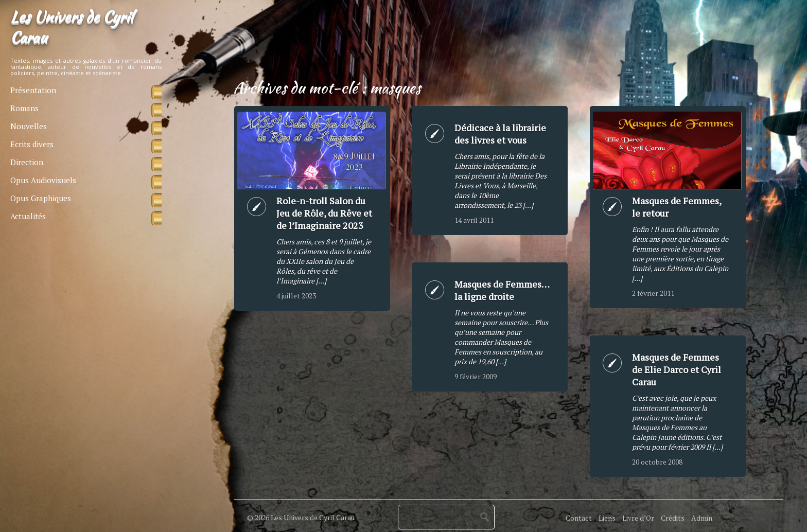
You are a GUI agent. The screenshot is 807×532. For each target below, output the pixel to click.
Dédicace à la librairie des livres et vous (500, 134)
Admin (702, 518)
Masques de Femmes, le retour (677, 207)
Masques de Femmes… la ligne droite (502, 290)
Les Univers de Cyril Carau (72, 27)
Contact (579, 518)
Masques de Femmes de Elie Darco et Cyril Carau (677, 369)
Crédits (673, 518)
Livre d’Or (638, 518)
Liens (607, 518)
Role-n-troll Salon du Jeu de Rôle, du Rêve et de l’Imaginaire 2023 (324, 213)
